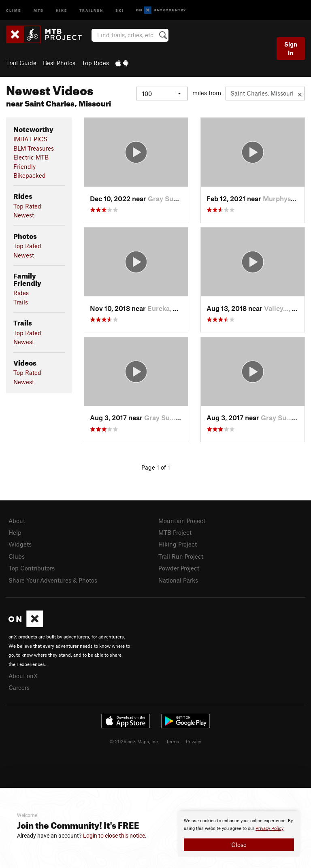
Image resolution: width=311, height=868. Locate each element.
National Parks (178, 580)
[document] (239, 834)
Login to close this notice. (115, 836)
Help (15, 532)
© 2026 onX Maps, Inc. (134, 741)
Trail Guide (21, 63)
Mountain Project (182, 521)
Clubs (17, 556)
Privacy (194, 741)
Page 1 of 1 (156, 467)
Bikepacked (30, 175)
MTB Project (175, 532)
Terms (173, 741)
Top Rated (27, 206)
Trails (21, 302)
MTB (39, 10)
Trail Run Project (181, 556)
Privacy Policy (269, 829)
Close (239, 845)
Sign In (291, 48)
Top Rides (95, 63)
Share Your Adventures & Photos (53, 580)
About (17, 521)
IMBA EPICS (30, 139)
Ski (120, 10)
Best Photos (59, 63)
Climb (14, 10)
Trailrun (91, 10)
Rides (21, 293)
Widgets (20, 544)
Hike (62, 10)
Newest (24, 215)
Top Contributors (32, 568)
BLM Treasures (34, 148)
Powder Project (179, 568)
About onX (23, 676)
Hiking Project (178, 544)
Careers (19, 687)
